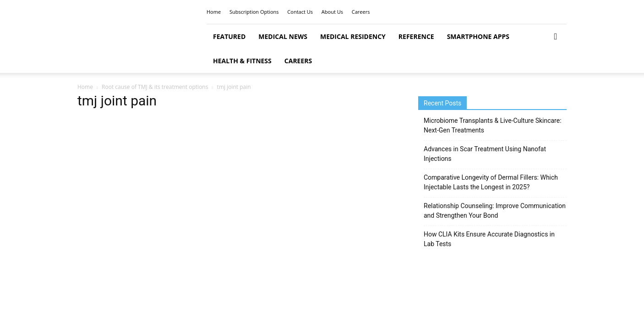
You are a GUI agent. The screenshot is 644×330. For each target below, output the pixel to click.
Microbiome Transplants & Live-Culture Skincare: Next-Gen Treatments (493, 125)
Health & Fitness (242, 61)
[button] (556, 37)
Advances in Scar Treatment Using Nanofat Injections (485, 154)
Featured (229, 36)
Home (214, 12)
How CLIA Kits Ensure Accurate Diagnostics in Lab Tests (489, 239)
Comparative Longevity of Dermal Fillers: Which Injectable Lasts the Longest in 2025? (491, 182)
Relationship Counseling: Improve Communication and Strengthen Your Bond (495, 211)
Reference (416, 36)
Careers (361, 12)
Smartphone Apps (478, 36)
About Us (332, 12)
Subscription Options (254, 12)
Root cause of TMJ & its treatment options (155, 87)
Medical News (283, 36)
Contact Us (300, 12)
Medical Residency (353, 36)
